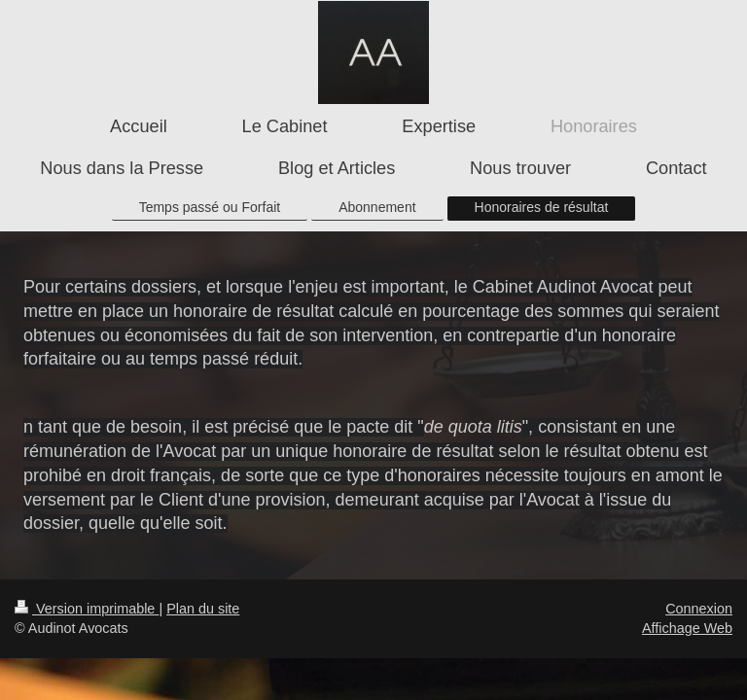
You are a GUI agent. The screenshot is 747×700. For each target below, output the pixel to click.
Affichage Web (687, 628)
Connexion (699, 609)
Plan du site (203, 609)
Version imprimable (87, 609)
